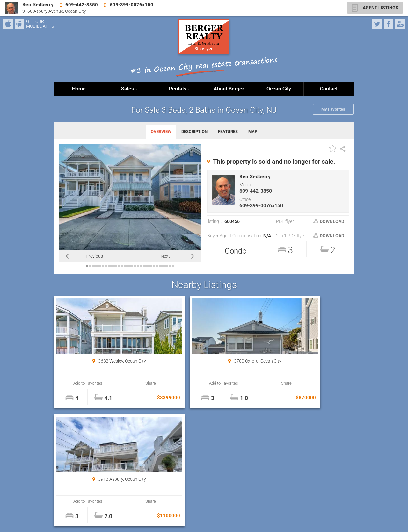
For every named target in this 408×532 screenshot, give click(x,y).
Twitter (377, 24)
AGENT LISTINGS (381, 8)
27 (170, 266)
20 (148, 266)
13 (125, 266)
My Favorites (333, 109)
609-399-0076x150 (261, 206)
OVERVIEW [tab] (161, 131)
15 (132, 266)
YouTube (400, 24)
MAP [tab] (253, 131)
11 (119, 266)
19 (144, 266)
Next (165, 256)
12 (122, 266)
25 (164, 266)
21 (151, 266)
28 (173, 266)
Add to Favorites (80, 383)
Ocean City (279, 89)
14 (128, 266)
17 (138, 266)
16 (135, 266)
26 (167, 266)
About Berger (229, 89)
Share (125, 383)
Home (79, 89)
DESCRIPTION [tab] (194, 131)
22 (154, 266)
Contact (329, 89)
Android (19, 24)
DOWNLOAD (329, 221)
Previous (94, 256)
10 (116, 266)
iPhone (8, 24)
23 (157, 266)
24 (160, 266)
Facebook (389, 24)
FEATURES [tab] (228, 131)
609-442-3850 (256, 191)
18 (141, 266)
